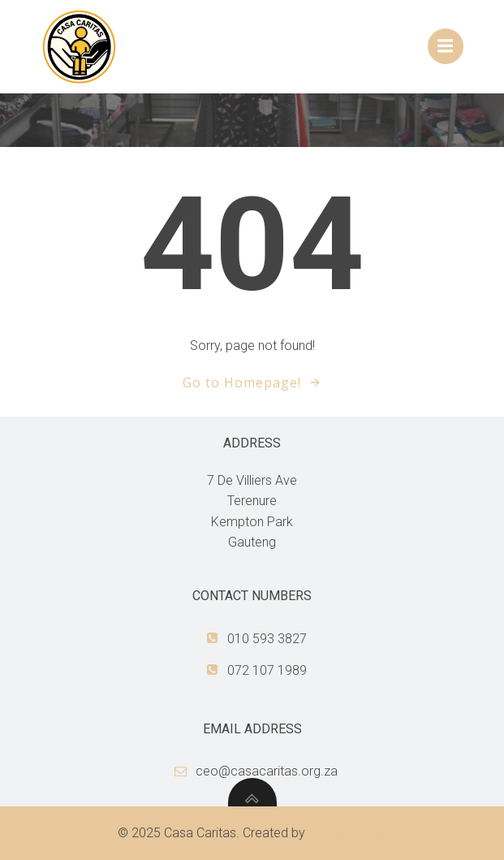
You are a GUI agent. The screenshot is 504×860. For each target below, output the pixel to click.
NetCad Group (348, 833)
